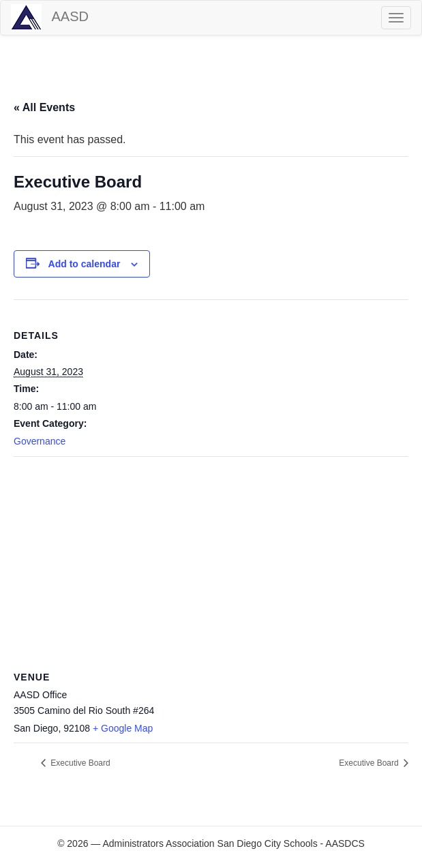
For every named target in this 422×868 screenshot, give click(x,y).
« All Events (44, 107)
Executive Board (79, 763)
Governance (40, 441)
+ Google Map (123, 728)
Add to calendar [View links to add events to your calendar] (85, 264)
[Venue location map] (211, 555)
